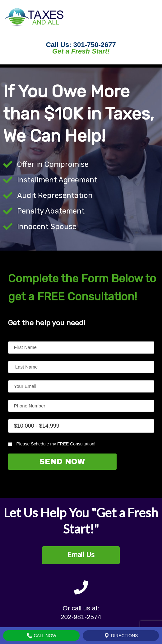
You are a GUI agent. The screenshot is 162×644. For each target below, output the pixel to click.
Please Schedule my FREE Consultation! (52, 444)
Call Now (42, 636)
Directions (121, 636)
